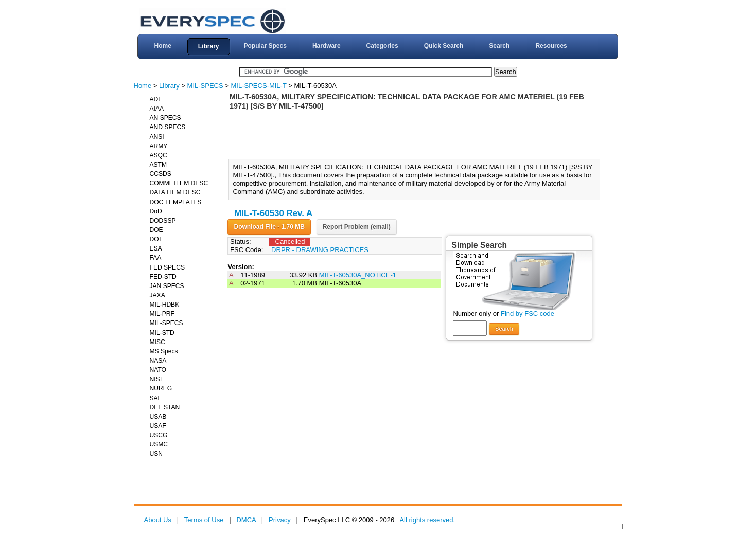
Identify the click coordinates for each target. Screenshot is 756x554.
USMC (159, 444)
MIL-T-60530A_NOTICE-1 (358, 275)
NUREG (161, 388)
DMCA (246, 520)
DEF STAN (165, 407)
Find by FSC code (528, 314)
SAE (156, 398)
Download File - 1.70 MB (269, 227)
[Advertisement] (417, 134)
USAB (158, 417)
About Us (158, 520)
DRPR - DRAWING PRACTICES (320, 250)
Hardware (327, 46)
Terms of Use (204, 520)
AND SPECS (168, 127)
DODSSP (163, 221)
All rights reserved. (427, 520)
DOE (156, 230)
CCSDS (161, 174)
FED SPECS (167, 267)
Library (209, 46)
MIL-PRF (162, 314)
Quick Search (444, 46)
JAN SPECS (167, 286)
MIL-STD (162, 333)
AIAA (157, 109)
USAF (158, 426)
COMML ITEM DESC (179, 183)
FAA (156, 258)
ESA (156, 248)
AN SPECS (165, 118)
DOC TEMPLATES (176, 202)
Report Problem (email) (357, 227)
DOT (156, 239)
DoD (156, 211)
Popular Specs (265, 46)
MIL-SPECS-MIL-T (259, 86)
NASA (158, 361)
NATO (158, 370)
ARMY (159, 146)
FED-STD (163, 277)
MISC (157, 342)
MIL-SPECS (205, 86)
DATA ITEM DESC (175, 192)
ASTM (159, 165)
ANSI (157, 137)
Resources (551, 46)
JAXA (157, 295)
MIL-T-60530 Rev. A (273, 213)
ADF (156, 99)
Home (162, 46)
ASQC (159, 155)
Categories (382, 46)
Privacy (280, 520)
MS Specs (164, 351)
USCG (159, 435)
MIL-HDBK (165, 305)
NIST (157, 379)
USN (156, 454)
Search (499, 46)
